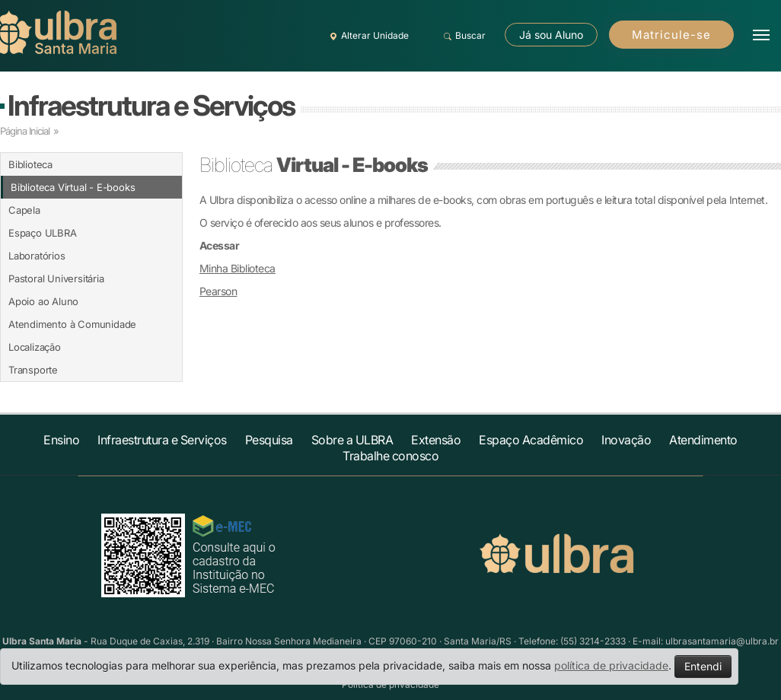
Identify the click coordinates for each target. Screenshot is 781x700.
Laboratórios (37, 256)
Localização (35, 347)
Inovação (626, 440)
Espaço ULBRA (43, 233)
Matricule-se (671, 35)
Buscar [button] (462, 36)
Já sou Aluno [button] (551, 35)
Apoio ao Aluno (43, 301)
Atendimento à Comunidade (72, 324)
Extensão (436, 440)
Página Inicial (25, 131)
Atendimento (703, 440)
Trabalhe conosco (390, 456)
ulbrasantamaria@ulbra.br (722, 641)
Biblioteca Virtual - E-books (73, 187)
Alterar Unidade (367, 36)
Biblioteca (30, 164)
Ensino (61, 440)
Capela (24, 210)
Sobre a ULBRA (352, 440)
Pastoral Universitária (56, 278)
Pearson (218, 291)
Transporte (33, 370)
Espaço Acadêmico (531, 440)
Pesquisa (269, 440)
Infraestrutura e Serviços (151, 105)
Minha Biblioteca (237, 268)
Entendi (703, 666)
